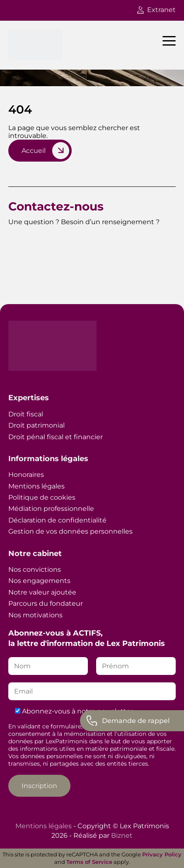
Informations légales (48, 459)
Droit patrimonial (36, 425)
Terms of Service (89, 862)
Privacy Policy (162, 854)
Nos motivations (35, 615)
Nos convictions (35, 569)
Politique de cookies (42, 497)
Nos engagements (39, 581)
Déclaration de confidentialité (57, 520)
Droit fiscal (26, 414)
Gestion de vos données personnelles (70, 531)
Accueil (34, 151)
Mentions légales (36, 486)
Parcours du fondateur (46, 603)
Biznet (122, 835)
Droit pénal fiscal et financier (56, 437)
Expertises (29, 398)
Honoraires (26, 475)
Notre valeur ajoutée (42, 592)
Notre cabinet (35, 554)
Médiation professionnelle (51, 509)
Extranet (156, 10)
